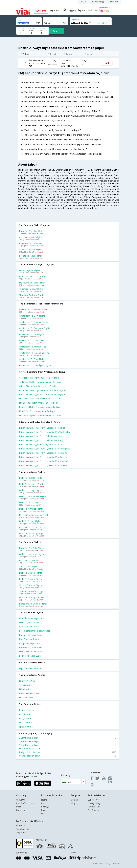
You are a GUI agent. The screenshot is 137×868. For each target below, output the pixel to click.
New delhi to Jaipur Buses (32, 652)
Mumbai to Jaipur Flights (31, 237)
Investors (20, 810)
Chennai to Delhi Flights (30, 585)
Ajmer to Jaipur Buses (30, 627)
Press (19, 807)
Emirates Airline (26, 697)
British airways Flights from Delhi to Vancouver (41, 436)
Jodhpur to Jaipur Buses (30, 643)
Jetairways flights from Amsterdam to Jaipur (40, 407)
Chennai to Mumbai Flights (32, 591)
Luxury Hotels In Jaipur (67, 749)
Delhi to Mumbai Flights (30, 573)
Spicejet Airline (26, 727)
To (45, 20)
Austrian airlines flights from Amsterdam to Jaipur (43, 390)
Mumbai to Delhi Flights (30, 560)
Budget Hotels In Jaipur (67, 752)
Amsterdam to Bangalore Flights (35, 328)
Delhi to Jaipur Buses (29, 622)
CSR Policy (93, 800)
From (20, 20)
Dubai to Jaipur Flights (30, 270)
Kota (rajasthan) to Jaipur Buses (35, 631)
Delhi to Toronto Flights (31, 478)
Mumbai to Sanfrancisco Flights (34, 515)
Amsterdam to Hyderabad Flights (35, 353)
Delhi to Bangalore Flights (31, 554)
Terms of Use (94, 807)
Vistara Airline (25, 723)
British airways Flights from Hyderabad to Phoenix (43, 465)
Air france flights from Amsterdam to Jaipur (40, 382)
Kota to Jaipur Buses (29, 639)
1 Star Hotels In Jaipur (67, 745)
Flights (44, 800)
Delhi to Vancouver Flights (32, 484)
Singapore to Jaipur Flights (32, 295)
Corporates (21, 832)
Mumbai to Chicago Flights (32, 534)
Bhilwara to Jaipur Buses (31, 647)
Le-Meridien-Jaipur (65, 125)
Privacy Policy (94, 803)
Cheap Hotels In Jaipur (67, 756)
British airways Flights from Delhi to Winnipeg (41, 440)
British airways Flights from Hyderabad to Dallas (42, 428)
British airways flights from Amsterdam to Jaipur (42, 394)
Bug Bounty (93, 810)
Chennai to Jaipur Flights (31, 250)
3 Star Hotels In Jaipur (67, 738)
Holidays (45, 807)
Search (57, 31)
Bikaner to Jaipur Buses (30, 656)
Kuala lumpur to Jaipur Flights (33, 277)
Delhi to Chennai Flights (30, 579)
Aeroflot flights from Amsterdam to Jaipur (39, 378)
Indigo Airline (25, 718)
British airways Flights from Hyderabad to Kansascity (44, 457)
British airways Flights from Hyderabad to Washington (45, 432)
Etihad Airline (25, 689)
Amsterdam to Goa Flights (32, 334)
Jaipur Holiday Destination (31, 668)
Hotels (44, 803)
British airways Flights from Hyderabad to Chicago (43, 453)
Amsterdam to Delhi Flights (32, 316)
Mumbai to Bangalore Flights (33, 598)
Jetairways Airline (27, 681)
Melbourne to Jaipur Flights (32, 283)
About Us (20, 800)
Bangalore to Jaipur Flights (32, 231)
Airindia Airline (26, 685)
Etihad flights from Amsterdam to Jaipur (38, 403)
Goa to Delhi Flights (29, 567)
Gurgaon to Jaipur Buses (31, 635)
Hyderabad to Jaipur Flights (32, 243)
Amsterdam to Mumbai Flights (34, 310)
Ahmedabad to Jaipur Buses (32, 618)
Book (107, 63)
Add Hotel (21, 825)
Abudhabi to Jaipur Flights (31, 289)
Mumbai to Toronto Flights (32, 527)
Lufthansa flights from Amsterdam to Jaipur (40, 415)
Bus (43, 810)
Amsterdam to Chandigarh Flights (35, 365)
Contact (75, 800)
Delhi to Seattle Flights (30, 503)
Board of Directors (25, 803)
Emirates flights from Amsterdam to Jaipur (40, 399)
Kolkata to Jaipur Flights (30, 256)
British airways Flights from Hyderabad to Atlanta (43, 444)
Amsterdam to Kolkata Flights (33, 347)
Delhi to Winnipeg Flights (31, 509)
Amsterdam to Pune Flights (32, 359)
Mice (43, 814)
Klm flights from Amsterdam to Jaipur (37, 411)
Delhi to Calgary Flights (30, 521)
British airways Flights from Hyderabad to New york (44, 461)
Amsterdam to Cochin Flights (33, 341)
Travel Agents (22, 829)
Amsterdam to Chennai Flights (33, 322)
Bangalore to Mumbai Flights (33, 604)
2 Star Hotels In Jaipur (67, 741)
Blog (73, 803)
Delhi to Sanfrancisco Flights (33, 496)
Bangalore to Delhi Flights (31, 548)
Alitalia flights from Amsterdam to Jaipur (38, 386)
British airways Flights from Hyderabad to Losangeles (45, 449)
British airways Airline (29, 693)
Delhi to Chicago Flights (30, 490)
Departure (75, 20)
